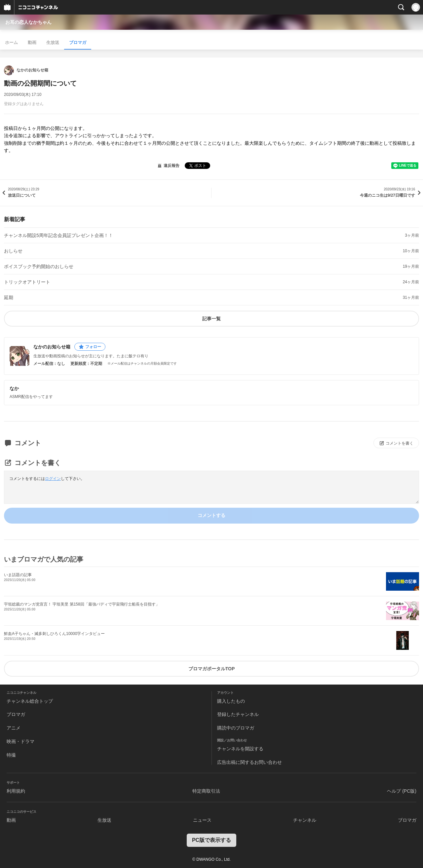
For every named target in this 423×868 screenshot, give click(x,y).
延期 (9, 297)
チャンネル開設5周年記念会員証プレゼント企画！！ (58, 235)
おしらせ (13, 251)
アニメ (14, 728)
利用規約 (16, 791)
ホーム (11, 42)
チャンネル (305, 820)
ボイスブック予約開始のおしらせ (39, 266)
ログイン (53, 479)
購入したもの (231, 701)
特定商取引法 (206, 791)
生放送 (53, 42)
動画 (32, 42)
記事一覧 (211, 319)
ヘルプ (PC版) (402, 791)
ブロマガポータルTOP (212, 669)
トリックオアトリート (27, 282)
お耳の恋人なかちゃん (28, 22)
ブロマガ (78, 42)
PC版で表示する (211, 840)
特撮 (11, 755)
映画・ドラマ (20, 741)
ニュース (202, 820)
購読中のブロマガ (236, 728)
